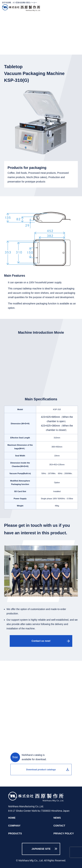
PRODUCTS (22, 18)
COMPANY (14, 826)
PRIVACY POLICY (64, 833)
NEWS (57, 818)
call (41, 693)
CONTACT (59, 826)
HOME (8, 18)
